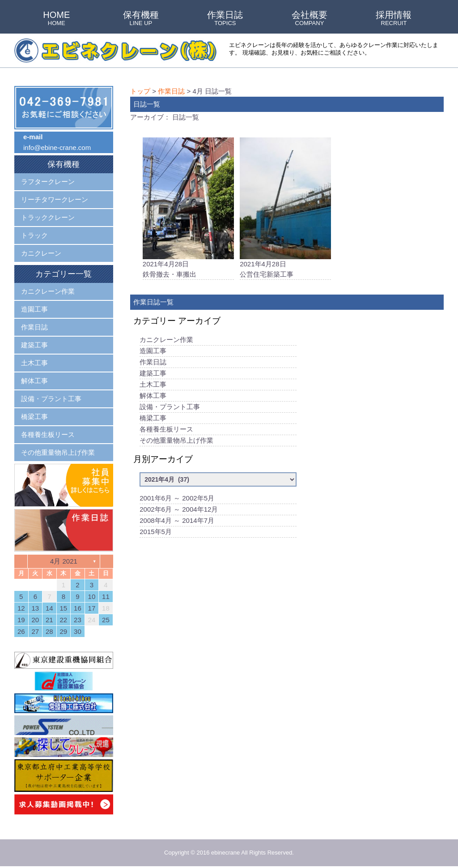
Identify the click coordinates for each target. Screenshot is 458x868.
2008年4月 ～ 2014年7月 (177, 521)
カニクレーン (41, 253)
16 (78, 608)
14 (49, 608)
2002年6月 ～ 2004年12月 (179, 510)
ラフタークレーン (48, 182)
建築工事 (153, 374)
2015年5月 (156, 532)
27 (35, 631)
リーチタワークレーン (55, 199)
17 (92, 608)
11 (106, 596)
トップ (140, 91)
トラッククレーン (48, 217)
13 (35, 608)
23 (78, 620)
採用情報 (394, 19)
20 (35, 620)
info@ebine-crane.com (57, 148)
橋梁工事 (153, 419)
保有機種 (141, 19)
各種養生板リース (166, 430)
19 (21, 620)
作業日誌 (225, 19)
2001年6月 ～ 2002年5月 (177, 499)
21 (49, 620)
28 (49, 631)
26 (21, 631)
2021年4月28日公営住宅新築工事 (285, 208)
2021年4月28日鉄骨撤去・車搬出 (188, 208)
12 (21, 608)
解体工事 (153, 396)
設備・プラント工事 (170, 408)
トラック (34, 235)
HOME (56, 19)
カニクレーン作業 (166, 340)
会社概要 (310, 19)
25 (106, 620)
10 (92, 596)
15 (64, 608)
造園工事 (153, 352)
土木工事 (153, 385)
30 (78, 631)
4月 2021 (64, 561)
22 (64, 620)
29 (64, 631)
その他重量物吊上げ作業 (176, 441)
